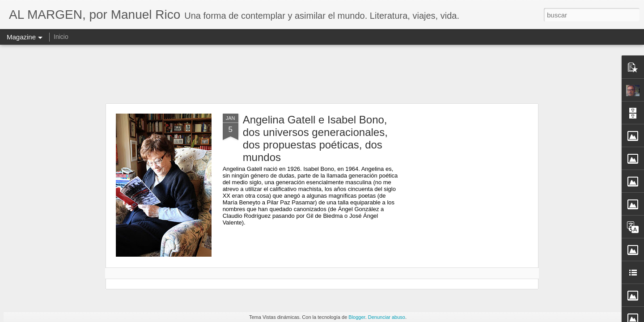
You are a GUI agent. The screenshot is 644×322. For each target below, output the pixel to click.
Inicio (61, 37)
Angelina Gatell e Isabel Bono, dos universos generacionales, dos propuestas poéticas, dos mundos (315, 138)
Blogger (357, 317)
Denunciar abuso (387, 317)
